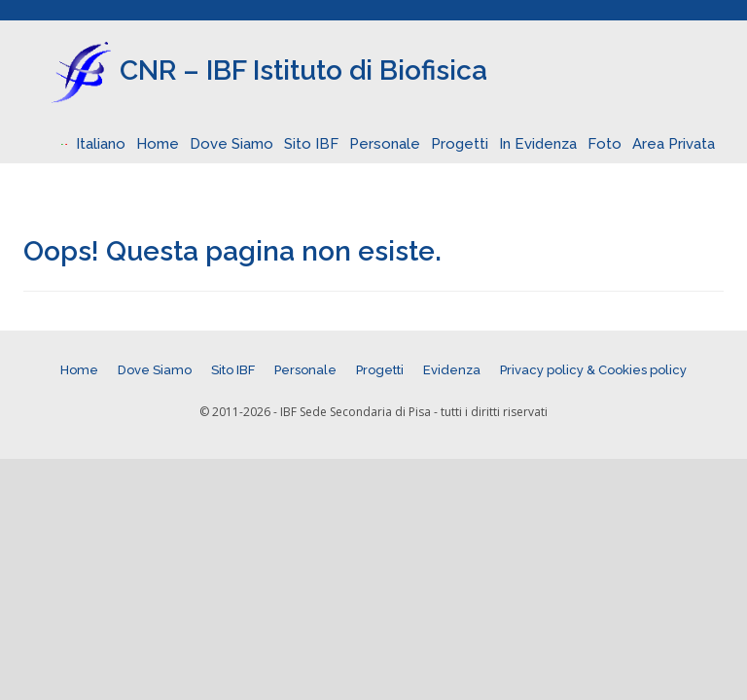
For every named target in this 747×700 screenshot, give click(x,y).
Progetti (460, 144)
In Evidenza (538, 144)
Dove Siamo (231, 144)
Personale (385, 144)
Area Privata (674, 144)
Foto (605, 144)
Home (158, 144)
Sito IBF (311, 144)
